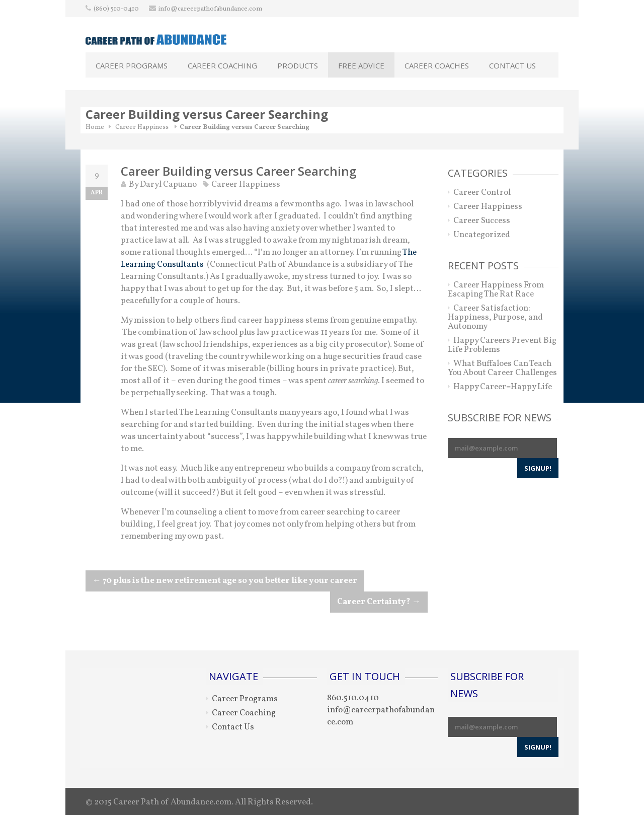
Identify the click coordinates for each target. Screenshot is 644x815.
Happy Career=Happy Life (503, 387)
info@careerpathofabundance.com (210, 9)
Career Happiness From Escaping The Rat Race (496, 290)
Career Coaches (437, 65)
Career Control (482, 193)
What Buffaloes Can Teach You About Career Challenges (502, 368)
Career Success (482, 221)
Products (298, 65)
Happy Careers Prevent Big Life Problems (502, 345)
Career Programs (132, 65)
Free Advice (361, 65)
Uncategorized (482, 235)
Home (95, 127)
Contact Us (512, 65)
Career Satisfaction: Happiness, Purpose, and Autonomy (495, 317)
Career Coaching (222, 65)
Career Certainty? (379, 602)
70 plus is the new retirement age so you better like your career (225, 581)
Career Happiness (142, 127)
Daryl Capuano (168, 184)
